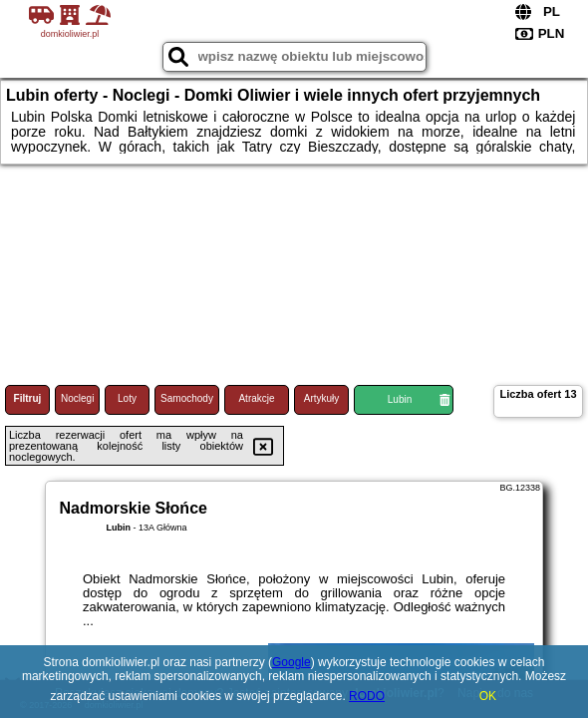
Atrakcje (256, 398)
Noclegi (77, 398)
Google (292, 662)
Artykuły (322, 398)
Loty (127, 398)
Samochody (187, 398)
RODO (367, 696)
